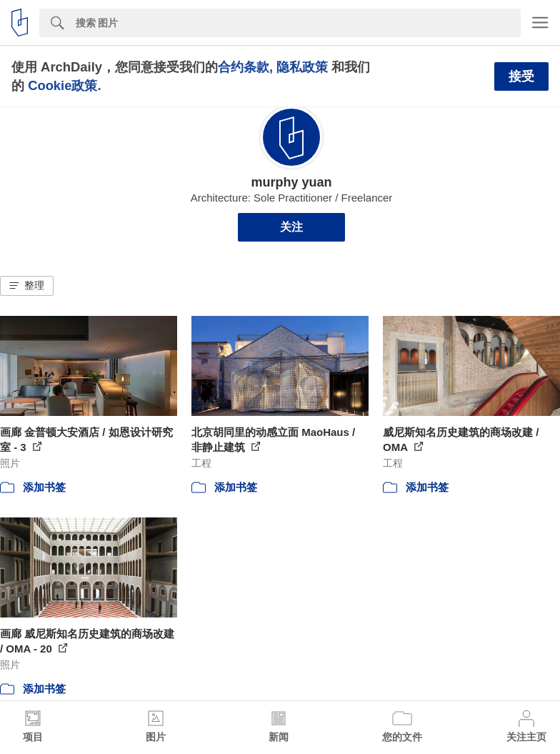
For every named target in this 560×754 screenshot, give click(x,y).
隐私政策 (302, 67)
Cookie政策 (62, 85)
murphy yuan (291, 182)
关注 (291, 227)
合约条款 (244, 67)
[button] (27, 286)
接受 (521, 76)
